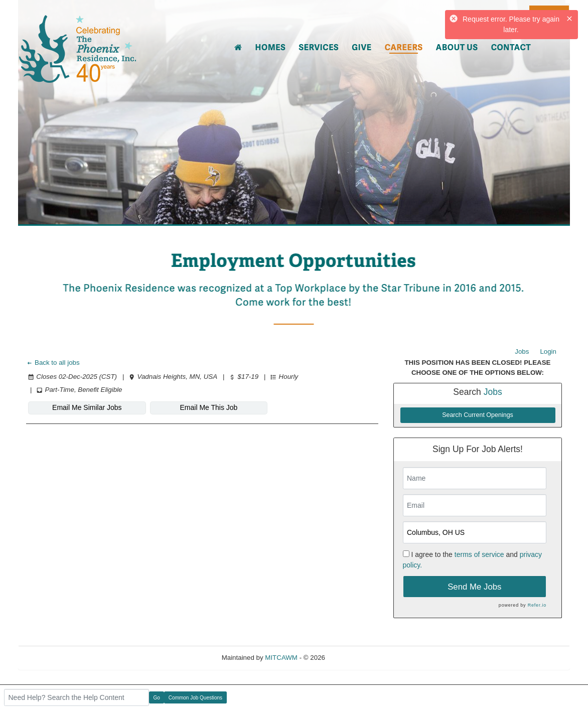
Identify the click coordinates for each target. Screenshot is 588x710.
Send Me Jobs (474, 587)
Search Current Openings (478, 415)
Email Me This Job (208, 407)
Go (157, 698)
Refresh (355, 658)
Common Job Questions (195, 698)
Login (548, 351)
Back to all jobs (53, 363)
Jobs (522, 351)
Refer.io (537, 605)
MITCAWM (281, 658)
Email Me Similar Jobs (87, 407)
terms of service (479, 554)
